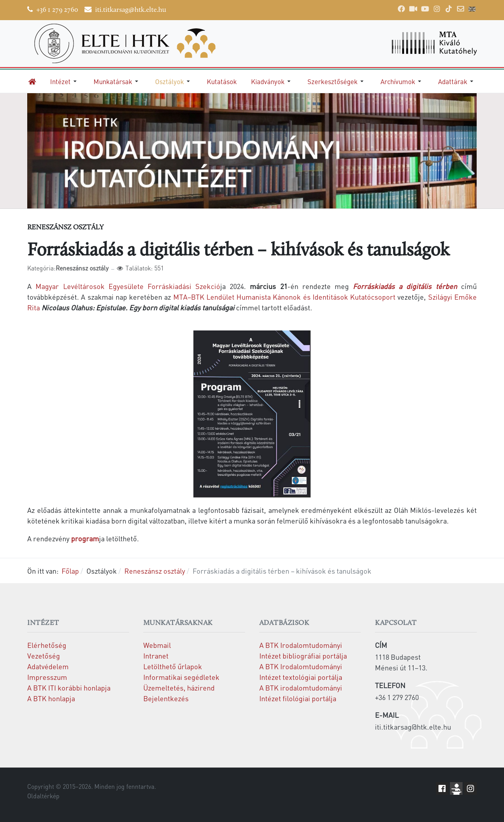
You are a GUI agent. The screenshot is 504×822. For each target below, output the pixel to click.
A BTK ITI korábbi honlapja (69, 688)
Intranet (156, 656)
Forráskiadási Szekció (184, 286)
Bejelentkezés (166, 698)
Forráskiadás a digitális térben (405, 286)
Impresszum (47, 677)
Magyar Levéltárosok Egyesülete (89, 286)
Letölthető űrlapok (173, 666)
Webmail (157, 645)
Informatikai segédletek (181, 677)
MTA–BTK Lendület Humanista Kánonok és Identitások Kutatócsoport (284, 297)
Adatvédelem (48, 666)
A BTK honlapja (51, 698)
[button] (65, 81)
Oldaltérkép (43, 796)
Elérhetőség (47, 645)
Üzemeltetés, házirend (179, 688)
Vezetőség (44, 656)
